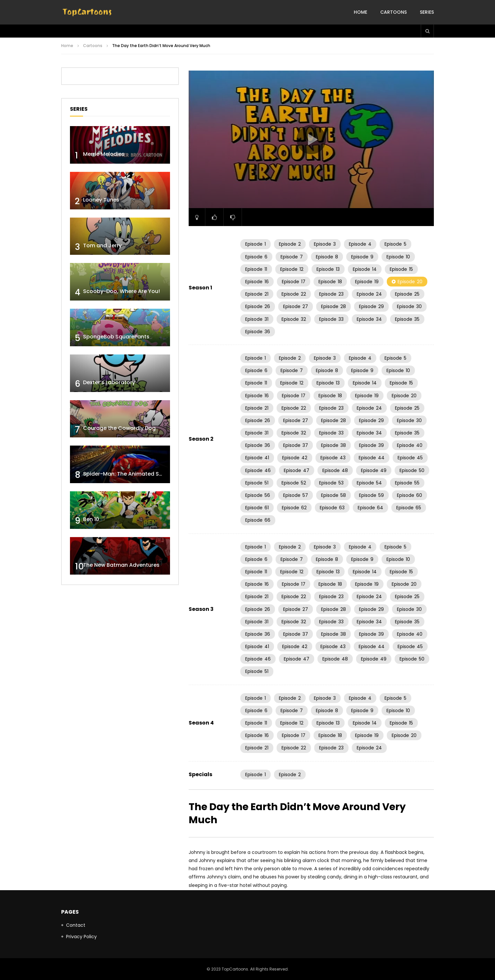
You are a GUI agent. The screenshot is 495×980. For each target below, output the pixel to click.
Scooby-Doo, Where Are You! (121, 291)
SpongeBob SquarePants (116, 337)
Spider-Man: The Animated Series (127, 474)
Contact (76, 925)
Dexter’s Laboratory (109, 382)
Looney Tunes (101, 200)
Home (360, 12)
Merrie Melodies (104, 154)
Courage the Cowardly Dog (119, 428)
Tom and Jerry (102, 245)
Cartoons (393, 12)
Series (427, 12)
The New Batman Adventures (121, 565)
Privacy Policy (81, 937)
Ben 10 (91, 519)
